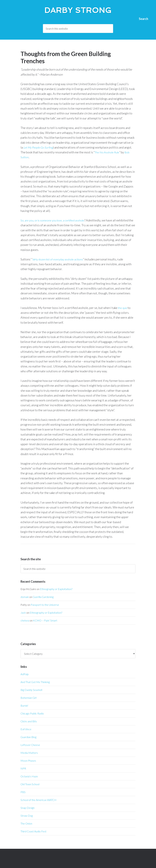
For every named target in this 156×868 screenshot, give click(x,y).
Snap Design (28, 808)
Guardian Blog (28, 737)
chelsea (25, 620)
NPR (23, 768)
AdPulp (25, 674)
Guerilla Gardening (43, 597)
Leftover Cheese (30, 745)
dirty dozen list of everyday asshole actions (60, 259)
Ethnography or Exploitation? (56, 589)
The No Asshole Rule (108, 152)
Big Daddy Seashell (31, 690)
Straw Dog (27, 816)
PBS (23, 792)
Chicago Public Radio (32, 713)
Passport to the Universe (45, 605)
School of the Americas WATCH (38, 800)
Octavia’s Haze (29, 776)
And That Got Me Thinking (35, 682)
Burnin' (24, 706)
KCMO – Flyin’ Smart (45, 620)
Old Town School (30, 784)
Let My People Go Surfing (39, 147)
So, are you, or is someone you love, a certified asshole (55, 220)
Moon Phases (28, 761)
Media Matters (29, 753)
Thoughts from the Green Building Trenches (66, 57)
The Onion (26, 823)
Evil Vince (26, 729)
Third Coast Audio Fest (33, 831)
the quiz (123, 308)
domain (25, 597)
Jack (23, 613)
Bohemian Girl (29, 698)
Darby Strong (78, 9)
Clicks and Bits (29, 721)
